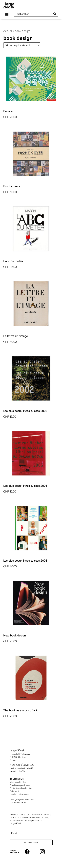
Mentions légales (18, 782)
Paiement (14, 791)
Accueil (8, 31)
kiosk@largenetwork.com (22, 799)
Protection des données (21, 788)
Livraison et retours (19, 794)
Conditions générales (20, 785)
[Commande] (22, 45)
